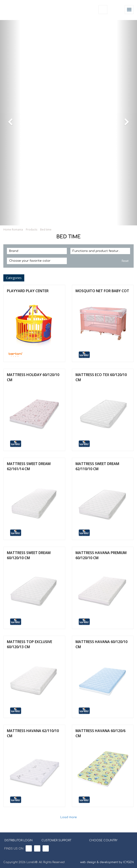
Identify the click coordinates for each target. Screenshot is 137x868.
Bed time (46, 230)
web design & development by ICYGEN (107, 862)
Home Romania (13, 230)
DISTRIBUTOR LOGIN (18, 840)
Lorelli (14, 9)
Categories (14, 278)
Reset (125, 261)
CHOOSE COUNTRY (100, 840)
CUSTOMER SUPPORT (56, 840)
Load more (69, 817)
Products (32, 230)
